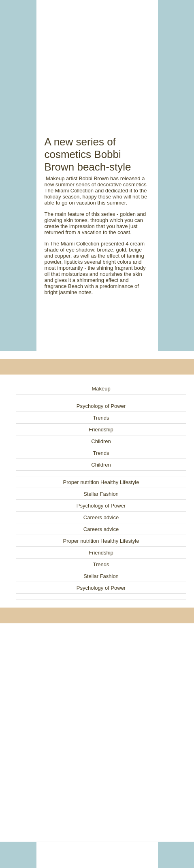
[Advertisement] (97, 59)
